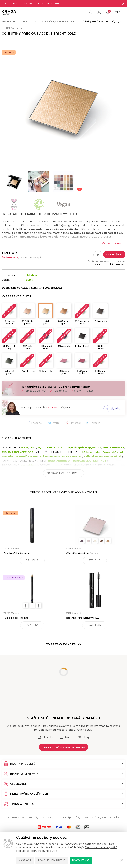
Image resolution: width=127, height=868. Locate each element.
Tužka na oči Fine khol (16, 618)
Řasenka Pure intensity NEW (83, 618)
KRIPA (26, 21)
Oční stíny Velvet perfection (82, 553)
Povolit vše (81, 860)
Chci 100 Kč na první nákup (63, 747)
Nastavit (25, 860)
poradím (52, 407)
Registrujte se (11, 4)
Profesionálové (16, 817)
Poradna (115, 817)
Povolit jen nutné (52, 860)
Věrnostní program (95, 817)
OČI (37, 21)
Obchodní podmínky (69, 817)
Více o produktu (112, 243)
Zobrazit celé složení (63, 473)
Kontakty (48, 817)
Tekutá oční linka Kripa (16, 553)
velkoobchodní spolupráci (110, 264)
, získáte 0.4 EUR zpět (22, 257)
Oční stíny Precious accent (60, 21)
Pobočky (34, 817)
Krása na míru (9, 21)
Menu (119, 12)
